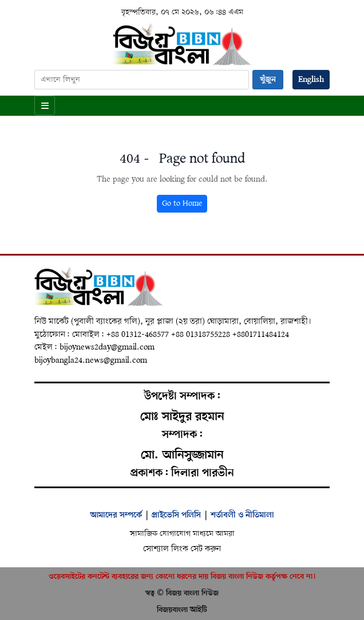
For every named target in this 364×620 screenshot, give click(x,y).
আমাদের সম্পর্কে (116, 515)
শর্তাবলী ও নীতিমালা (242, 515)
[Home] (182, 44)
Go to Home (182, 204)
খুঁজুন (268, 80)
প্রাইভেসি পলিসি (176, 515)
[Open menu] (45, 105)
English (311, 80)
